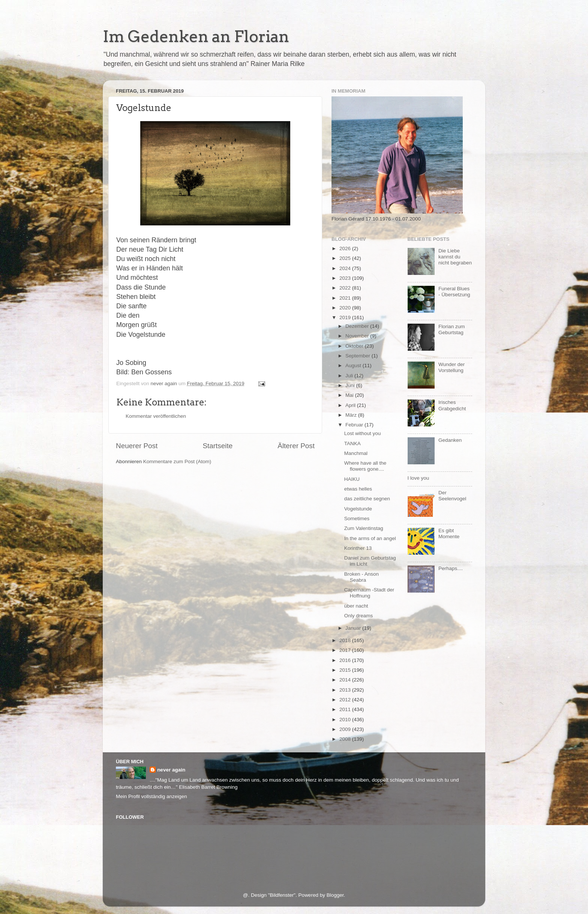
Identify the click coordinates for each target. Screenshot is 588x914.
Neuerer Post (137, 446)
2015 (346, 670)
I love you (418, 478)
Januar (354, 628)
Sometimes (357, 519)
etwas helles (358, 489)
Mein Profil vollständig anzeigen (151, 796)
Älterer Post (296, 446)
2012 (346, 700)
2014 (346, 680)
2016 (346, 660)
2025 (346, 258)
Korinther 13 (358, 548)
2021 (346, 298)
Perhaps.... (451, 568)
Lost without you (363, 433)
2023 (346, 278)
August (354, 365)
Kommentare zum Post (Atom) (177, 462)
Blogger (335, 895)
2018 (346, 640)
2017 (346, 650)
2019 (346, 317)
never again (171, 770)
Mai (350, 395)
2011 (346, 709)
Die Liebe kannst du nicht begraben (455, 257)
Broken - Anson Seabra (361, 577)
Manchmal (356, 453)
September (358, 356)
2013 (346, 690)
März (352, 415)
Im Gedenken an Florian (196, 36)
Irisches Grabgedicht (452, 405)
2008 (346, 739)
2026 (346, 248)
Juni (351, 385)
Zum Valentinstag (364, 528)
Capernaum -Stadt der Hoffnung (369, 593)
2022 (346, 288)
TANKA (352, 443)
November (358, 336)
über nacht (356, 606)
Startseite (217, 446)
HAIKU (352, 479)
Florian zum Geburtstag (452, 329)
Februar (355, 425)
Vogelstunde (358, 509)
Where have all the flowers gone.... (365, 466)
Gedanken (450, 440)
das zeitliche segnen (367, 499)
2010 (346, 720)
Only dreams (359, 616)
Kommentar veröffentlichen (156, 416)
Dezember (358, 326)
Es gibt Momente (449, 534)
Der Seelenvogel (452, 496)
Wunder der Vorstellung (451, 367)
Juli (350, 376)
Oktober (355, 346)
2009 (346, 729)
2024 (346, 268)
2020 (346, 308)
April (351, 405)
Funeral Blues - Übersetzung (454, 292)
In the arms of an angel (370, 538)
